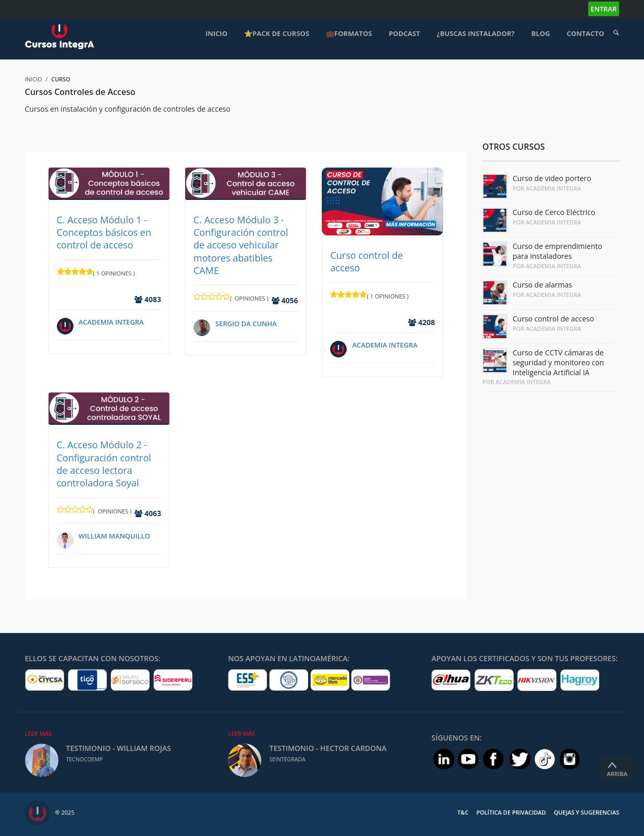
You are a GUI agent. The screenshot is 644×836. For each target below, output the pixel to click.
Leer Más (39, 733)
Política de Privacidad (511, 812)
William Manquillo (114, 536)
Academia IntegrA (111, 322)
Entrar (604, 9)
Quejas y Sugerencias (587, 812)
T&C (463, 812)
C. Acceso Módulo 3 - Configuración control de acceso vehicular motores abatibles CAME (241, 245)
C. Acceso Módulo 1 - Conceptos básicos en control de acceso (104, 232)
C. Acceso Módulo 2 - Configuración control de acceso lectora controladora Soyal (104, 464)
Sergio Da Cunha (246, 324)
